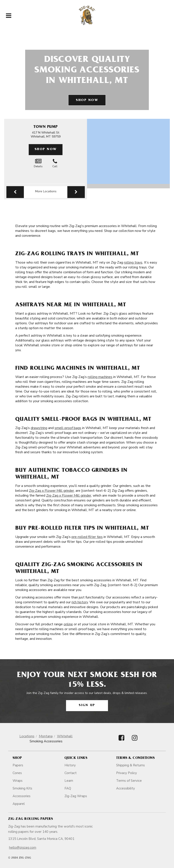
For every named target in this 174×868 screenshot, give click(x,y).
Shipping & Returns (130, 765)
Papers (18, 765)
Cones (17, 773)
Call (55, 163)
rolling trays (133, 262)
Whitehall (65, 736)
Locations (27, 736)
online (68, 624)
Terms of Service (129, 781)
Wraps (18, 781)
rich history (80, 602)
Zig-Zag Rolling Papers (30, 819)
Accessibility (126, 788)
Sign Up (87, 706)
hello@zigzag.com (23, 848)
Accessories (22, 796)
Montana (46, 736)
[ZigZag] (87, 15)
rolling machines (100, 377)
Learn (69, 781)
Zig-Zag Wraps (76, 796)
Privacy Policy (127, 773)
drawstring (39, 428)
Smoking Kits (22, 788)
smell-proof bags (68, 428)
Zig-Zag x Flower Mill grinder (51, 491)
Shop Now (87, 100)
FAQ (68, 788)
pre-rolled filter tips (87, 537)
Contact (71, 773)
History (70, 765)
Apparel (19, 804)
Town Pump (46, 127)
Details (38, 163)
